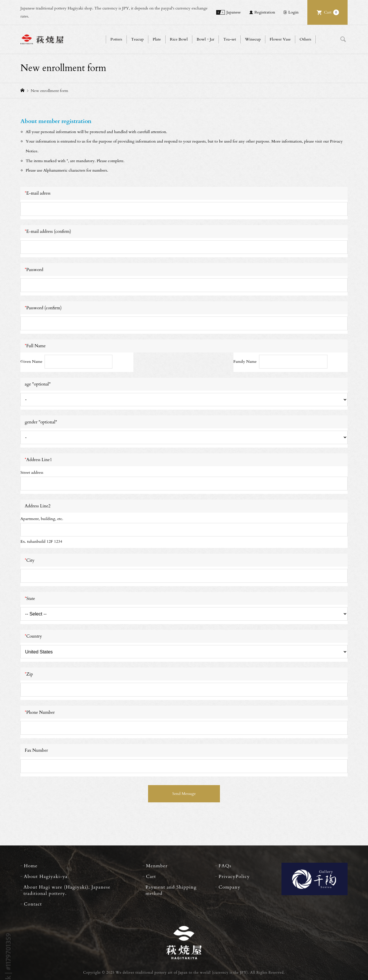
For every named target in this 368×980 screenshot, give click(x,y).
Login (294, 12)
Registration (265, 12)
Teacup (137, 39)
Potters (116, 39)
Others (305, 39)
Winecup (253, 39)
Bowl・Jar (206, 39)
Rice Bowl (179, 39)
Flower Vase (280, 39)
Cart (331, 12)
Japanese (233, 12)
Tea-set (229, 39)
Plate (157, 39)
